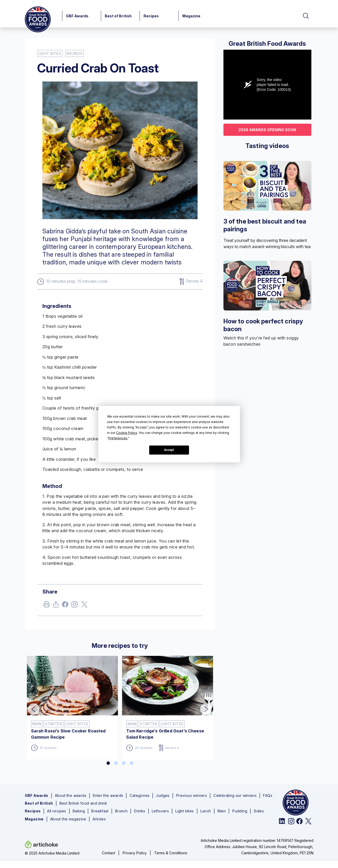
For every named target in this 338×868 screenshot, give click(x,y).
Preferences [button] (118, 438)
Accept (169, 450)
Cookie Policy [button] (127, 433)
